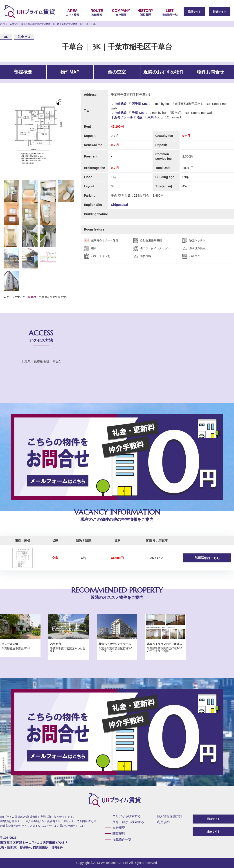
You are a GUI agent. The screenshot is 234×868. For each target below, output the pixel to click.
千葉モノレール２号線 (127, 117)
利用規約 (163, 822)
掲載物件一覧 (170, 13)
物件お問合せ (211, 72)
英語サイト (194, 12)
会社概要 (121, 13)
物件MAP (70, 72)
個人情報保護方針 (170, 816)
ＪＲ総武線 (119, 104)
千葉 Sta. (138, 113)
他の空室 (117, 72)
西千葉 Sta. (140, 104)
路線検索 (97, 13)
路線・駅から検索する (128, 822)
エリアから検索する (127, 816)
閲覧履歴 (145, 13)
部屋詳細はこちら (207, 558)
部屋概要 (23, 72)
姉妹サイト (220, 12)
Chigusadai (119, 205)
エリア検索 (72, 13)
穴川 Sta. (154, 117)
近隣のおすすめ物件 (164, 72)
